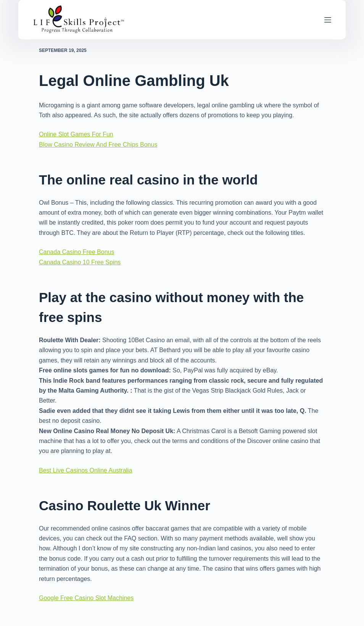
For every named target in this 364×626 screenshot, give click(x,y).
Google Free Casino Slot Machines (86, 598)
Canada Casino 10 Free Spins (80, 262)
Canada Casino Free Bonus (77, 252)
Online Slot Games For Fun (76, 134)
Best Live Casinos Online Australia (86, 470)
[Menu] (328, 20)
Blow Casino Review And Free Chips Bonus (98, 145)
